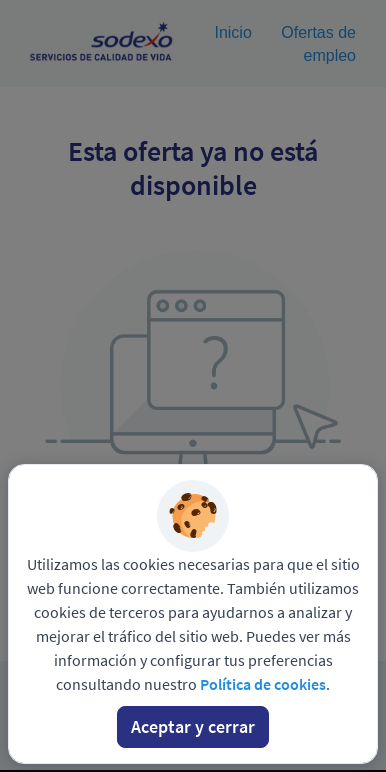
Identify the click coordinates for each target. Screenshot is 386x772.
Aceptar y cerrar (193, 726)
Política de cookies (263, 684)
